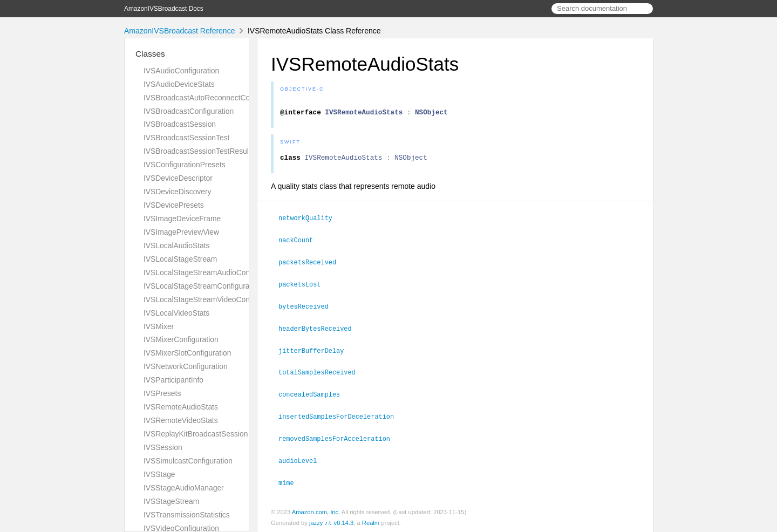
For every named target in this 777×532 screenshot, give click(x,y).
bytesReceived (308, 309)
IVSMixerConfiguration (181, 339)
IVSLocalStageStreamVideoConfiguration (212, 299)
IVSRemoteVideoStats (181, 420)
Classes (150, 54)
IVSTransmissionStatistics (187, 515)
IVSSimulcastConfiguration (188, 461)
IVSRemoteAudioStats (181, 407)
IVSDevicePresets (174, 205)
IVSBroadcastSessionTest (186, 138)
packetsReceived (312, 265)
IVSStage (159, 474)
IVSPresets (162, 393)
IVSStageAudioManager (184, 488)
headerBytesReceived (320, 330)
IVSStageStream (171, 501)
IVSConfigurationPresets (185, 165)
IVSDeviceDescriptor (178, 178)
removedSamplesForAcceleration (339, 438)
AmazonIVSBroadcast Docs (164, 9)
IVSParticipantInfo (173, 380)
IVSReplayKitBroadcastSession (196, 434)
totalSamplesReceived (322, 373)
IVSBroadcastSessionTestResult (197, 151)
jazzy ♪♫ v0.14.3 (331, 521)
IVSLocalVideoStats (176, 313)
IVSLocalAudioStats (177, 245)
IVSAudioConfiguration (181, 71)
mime (291, 481)
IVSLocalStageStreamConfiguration (203, 286)
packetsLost (304, 287)
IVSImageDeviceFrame (182, 219)
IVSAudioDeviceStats (179, 84)
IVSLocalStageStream (180, 259)
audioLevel (302, 459)
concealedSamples (314, 394)
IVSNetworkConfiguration (186, 366)
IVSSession (163, 447)
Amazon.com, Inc (315, 510)
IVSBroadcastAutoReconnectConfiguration (214, 98)
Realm (371, 521)
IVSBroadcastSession (180, 124)
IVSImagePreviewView (181, 232)
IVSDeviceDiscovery (178, 192)
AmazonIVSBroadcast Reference (179, 31)
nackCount (300, 244)
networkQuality (310, 222)
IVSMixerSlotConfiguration (188, 353)
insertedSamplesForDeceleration (341, 416)
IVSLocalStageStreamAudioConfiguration (212, 272)
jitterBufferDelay (316, 352)
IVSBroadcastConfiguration (189, 111)
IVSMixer (159, 326)
